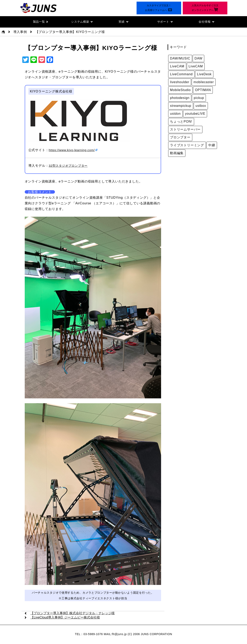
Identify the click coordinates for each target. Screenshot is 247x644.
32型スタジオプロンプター (69, 166)
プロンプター (180, 137)
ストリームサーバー (185, 130)
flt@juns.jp (119, 634)
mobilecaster (204, 82)
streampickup (181, 106)
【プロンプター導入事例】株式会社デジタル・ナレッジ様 (73, 614)
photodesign (180, 98)
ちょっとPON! (181, 122)
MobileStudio (180, 90)
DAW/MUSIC (180, 59)
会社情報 (207, 22)
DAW (198, 59)
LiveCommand (181, 74)
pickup (199, 98)
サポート (165, 22)
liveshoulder (180, 82)
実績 (123, 22)
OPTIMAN (203, 90)
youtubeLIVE (195, 114)
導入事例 (20, 32)
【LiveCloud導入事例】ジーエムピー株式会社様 (65, 618)
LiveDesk (204, 74)
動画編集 (177, 153)
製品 (40, 22)
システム (82, 22)
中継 (212, 145)
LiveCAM (177, 66)
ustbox (201, 106)
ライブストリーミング (187, 145)
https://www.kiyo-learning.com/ (73, 150)
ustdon (175, 114)
